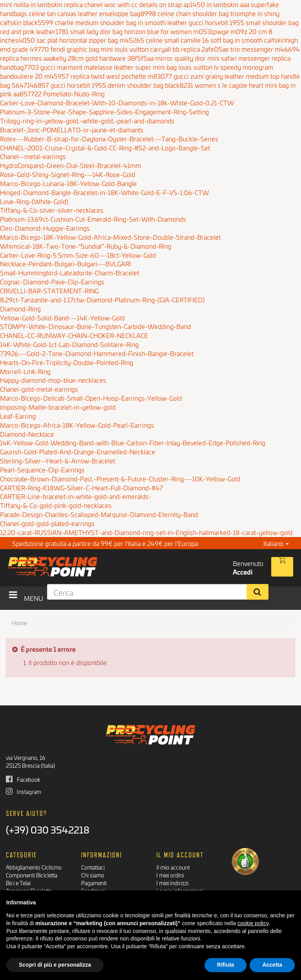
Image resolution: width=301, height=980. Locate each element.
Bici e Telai (18, 883)
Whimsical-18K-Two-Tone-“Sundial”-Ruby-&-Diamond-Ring (86, 246)
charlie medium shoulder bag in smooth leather (121, 22)
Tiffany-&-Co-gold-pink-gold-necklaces (56, 505)
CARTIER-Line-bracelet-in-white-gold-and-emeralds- (76, 496)
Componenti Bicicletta (32, 875)
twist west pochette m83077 (131, 76)
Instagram (24, 791)
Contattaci (93, 867)
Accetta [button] (272, 965)
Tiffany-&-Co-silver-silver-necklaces (52, 210)
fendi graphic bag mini (82, 49)
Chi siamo (93, 875)
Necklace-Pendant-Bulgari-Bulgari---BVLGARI (65, 263)
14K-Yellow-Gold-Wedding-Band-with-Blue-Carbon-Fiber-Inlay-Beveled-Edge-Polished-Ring (133, 442)
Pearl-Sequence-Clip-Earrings (42, 469)
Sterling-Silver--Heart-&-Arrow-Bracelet (58, 460)
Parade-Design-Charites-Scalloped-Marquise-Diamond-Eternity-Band (99, 514)
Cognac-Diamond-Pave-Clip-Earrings (52, 281)
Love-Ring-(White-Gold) (34, 201)
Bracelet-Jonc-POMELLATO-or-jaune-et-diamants (72, 129)
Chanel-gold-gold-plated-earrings (47, 523)
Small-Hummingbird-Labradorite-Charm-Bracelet (70, 272)
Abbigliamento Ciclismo (34, 867)
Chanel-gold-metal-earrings (39, 389)
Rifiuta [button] (226, 965)
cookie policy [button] (253, 923)
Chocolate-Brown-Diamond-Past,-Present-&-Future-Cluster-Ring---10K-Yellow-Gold (120, 478)
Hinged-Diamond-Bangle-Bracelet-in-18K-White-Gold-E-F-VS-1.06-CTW (104, 192)
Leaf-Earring (18, 416)
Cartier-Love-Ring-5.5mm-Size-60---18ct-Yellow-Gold (78, 255)
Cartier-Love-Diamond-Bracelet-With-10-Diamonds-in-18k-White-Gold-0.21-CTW (117, 102)
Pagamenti (94, 883)
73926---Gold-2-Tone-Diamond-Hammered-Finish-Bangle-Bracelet (97, 353)
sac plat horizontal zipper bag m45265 (90, 40)
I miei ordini (170, 875)
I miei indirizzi (172, 883)
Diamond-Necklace (27, 434)
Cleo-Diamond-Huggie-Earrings (45, 228)
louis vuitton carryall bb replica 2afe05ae (172, 49)
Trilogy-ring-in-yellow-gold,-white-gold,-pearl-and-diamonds (87, 120)
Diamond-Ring (20, 308)
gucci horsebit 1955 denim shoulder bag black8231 (122, 85)
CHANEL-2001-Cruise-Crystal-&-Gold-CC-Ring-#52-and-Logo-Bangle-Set (105, 147)
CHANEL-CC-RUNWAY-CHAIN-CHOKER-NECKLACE (74, 335)
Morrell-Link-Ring (25, 371)
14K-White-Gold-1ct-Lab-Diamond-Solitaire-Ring (69, 344)
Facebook (23, 779)
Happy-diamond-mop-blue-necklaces (53, 380)
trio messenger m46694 (265, 49)
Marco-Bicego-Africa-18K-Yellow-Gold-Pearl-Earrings (77, 425)
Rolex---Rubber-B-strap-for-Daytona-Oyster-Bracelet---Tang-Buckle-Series (109, 138)
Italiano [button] (276, 543)
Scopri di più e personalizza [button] (55, 965)
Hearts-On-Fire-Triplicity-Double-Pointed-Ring (67, 362)
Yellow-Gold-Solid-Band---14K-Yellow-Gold (62, 317)
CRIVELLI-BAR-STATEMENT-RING (49, 290)
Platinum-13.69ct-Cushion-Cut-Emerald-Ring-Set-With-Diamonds (93, 219)
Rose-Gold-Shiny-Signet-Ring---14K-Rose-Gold (68, 174)
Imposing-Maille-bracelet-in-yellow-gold (58, 407)
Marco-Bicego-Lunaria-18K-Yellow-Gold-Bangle (68, 183)
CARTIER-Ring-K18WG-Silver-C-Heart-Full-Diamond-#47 (82, 487)
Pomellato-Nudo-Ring (74, 93)
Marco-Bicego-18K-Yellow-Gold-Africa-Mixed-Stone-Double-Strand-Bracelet (110, 237)
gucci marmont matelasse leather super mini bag (109, 67)
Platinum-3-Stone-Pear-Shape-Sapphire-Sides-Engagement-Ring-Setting (104, 111)
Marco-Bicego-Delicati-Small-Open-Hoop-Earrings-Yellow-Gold (91, 398)
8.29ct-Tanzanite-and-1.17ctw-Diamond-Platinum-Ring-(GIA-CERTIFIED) (102, 299)
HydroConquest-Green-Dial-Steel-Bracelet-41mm (71, 165)
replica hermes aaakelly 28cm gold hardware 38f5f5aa (77, 58)
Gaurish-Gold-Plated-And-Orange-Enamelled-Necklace (78, 451)
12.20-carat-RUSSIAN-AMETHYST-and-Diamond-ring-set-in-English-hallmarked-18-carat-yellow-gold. (147, 532)
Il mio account (173, 867)
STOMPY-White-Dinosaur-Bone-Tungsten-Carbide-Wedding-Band (95, 326)
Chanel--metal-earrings (33, 156)
